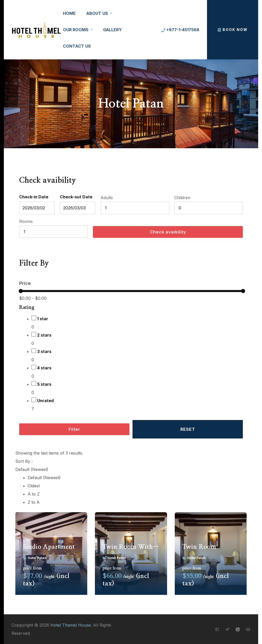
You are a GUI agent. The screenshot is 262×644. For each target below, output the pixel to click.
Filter (74, 429)
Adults (107, 198)
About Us (97, 13)
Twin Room (199, 547)
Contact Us (77, 46)
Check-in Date (34, 197)
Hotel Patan (37, 558)
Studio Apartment (49, 547)
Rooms (26, 221)
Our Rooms (76, 30)
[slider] (21, 291)
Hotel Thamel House (71, 625)
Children (182, 198)
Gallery (112, 30)
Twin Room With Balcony (131, 547)
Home (69, 13)
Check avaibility (168, 232)
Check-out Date (76, 197)
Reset (188, 429)
